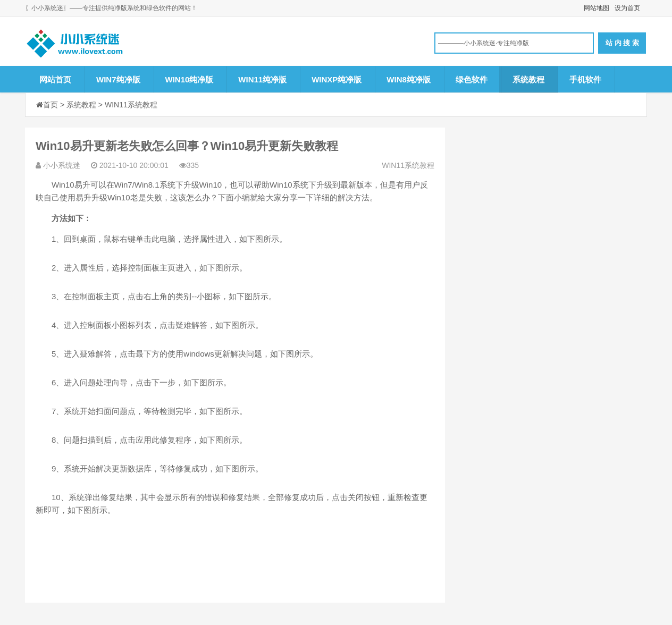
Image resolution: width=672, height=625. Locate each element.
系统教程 (528, 79)
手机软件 (585, 79)
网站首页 (55, 79)
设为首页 (627, 8)
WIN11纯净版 (262, 79)
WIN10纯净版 (190, 79)
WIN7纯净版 (118, 79)
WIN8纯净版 (409, 79)
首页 (51, 105)
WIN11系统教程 (131, 105)
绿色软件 (472, 79)
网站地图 (597, 8)
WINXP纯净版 (337, 79)
